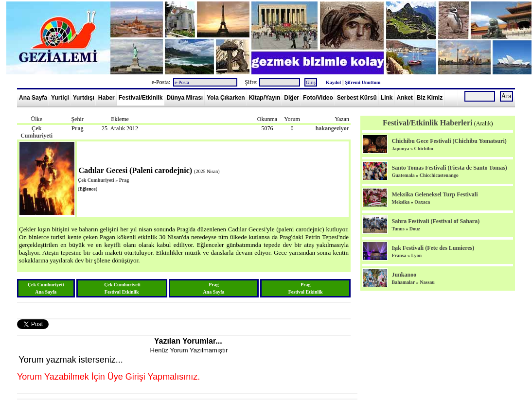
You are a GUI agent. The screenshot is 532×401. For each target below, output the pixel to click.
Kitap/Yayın (265, 98)
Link (387, 98)
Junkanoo (404, 275)
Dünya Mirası (185, 98)
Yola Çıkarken (226, 98)
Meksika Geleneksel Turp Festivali (434, 194)
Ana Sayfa (33, 98)
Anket (405, 98)
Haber (106, 98)
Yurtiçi (60, 98)
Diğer (292, 98)
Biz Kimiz (430, 98)
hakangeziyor (332, 128)
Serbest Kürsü (357, 98)
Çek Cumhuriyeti (36, 132)
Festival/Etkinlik (141, 98)
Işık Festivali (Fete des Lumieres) (433, 248)
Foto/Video (318, 98)
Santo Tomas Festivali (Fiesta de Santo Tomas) (449, 168)
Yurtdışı (84, 98)
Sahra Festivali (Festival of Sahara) (435, 221)
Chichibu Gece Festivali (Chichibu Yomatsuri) (449, 141)
